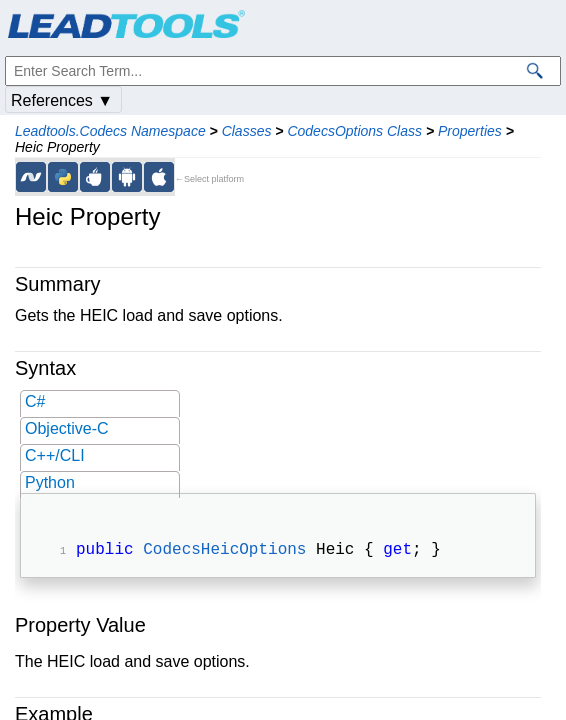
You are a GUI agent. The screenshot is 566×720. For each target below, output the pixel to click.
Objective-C (67, 428)
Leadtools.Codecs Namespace (110, 131)
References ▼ (62, 100)
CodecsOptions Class (354, 131)
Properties (470, 131)
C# (35, 401)
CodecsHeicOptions (224, 552)
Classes (247, 131)
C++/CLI (55, 455)
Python (50, 482)
